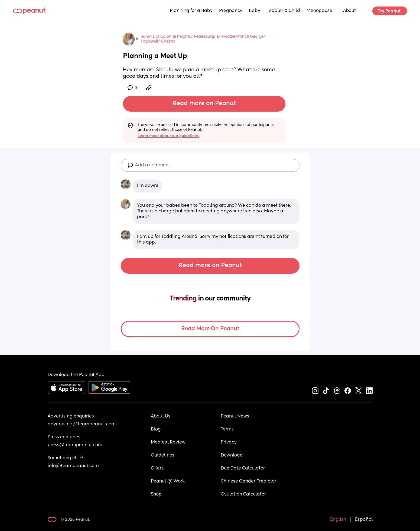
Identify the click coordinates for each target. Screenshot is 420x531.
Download (232, 455)
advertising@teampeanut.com (82, 424)
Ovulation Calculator (243, 494)
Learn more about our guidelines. (169, 136)
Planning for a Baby (191, 11)
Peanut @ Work (168, 481)
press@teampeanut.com (75, 445)
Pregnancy (231, 11)
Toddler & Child (283, 11)
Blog (156, 429)
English (338, 520)
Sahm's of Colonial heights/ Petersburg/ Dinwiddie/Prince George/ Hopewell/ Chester (204, 39)
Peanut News (235, 416)
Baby (255, 11)
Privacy (229, 442)
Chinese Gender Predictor (248, 481)
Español (364, 520)
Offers (157, 468)
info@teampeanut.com (73, 466)
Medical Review (168, 442)
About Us (161, 416)
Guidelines (163, 455)
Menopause (319, 11)
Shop (156, 494)
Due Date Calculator (243, 468)
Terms (227, 429)
